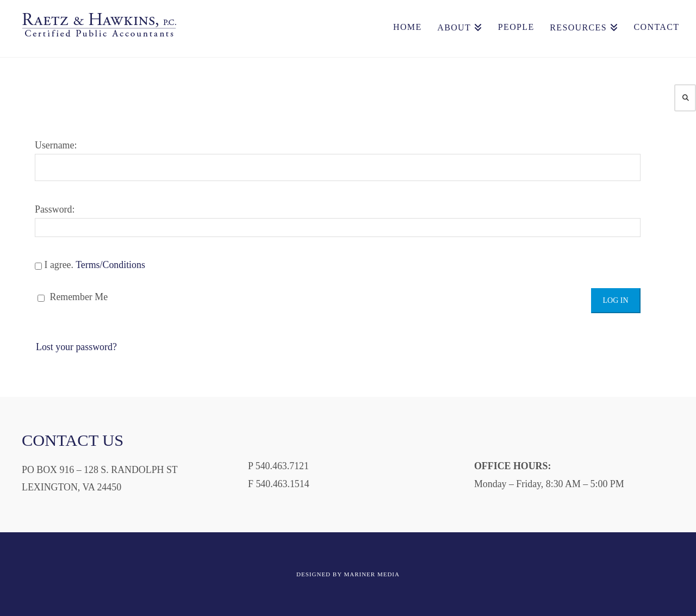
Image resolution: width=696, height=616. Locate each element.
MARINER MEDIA (372, 574)
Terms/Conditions (110, 265)
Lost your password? (76, 347)
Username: (338, 160)
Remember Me (73, 297)
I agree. (90, 265)
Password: (338, 220)
